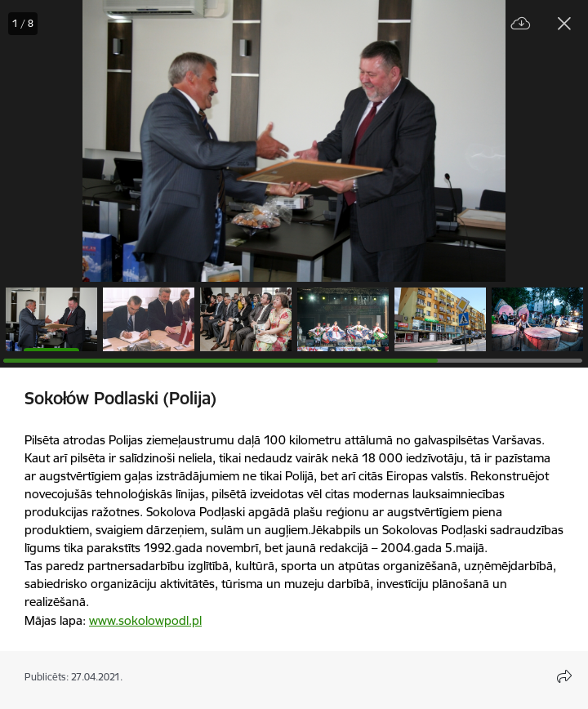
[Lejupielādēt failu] (521, 24)
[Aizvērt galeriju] (564, 24)
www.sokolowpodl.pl (145, 620)
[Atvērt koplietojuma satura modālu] (564, 676)
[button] (51, 319)
